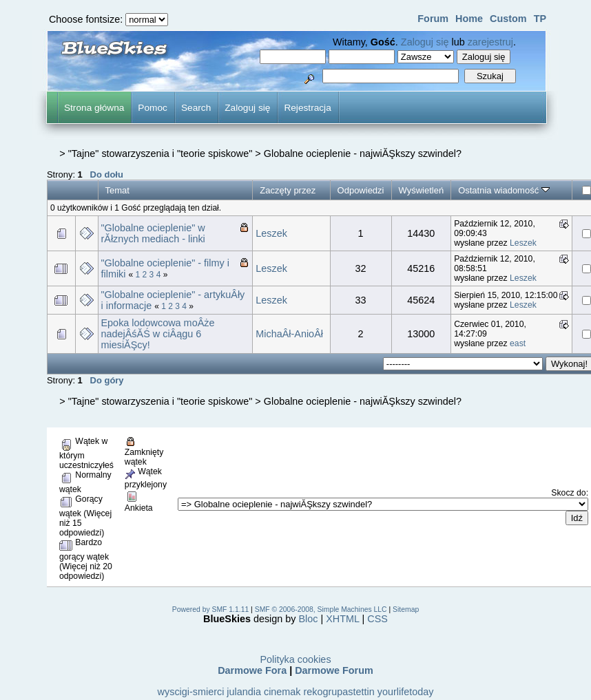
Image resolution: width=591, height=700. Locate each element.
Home (469, 19)
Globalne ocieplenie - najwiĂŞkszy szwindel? (363, 153)
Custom (508, 19)
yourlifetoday (406, 692)
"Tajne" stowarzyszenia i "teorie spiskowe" (160, 153)
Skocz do (568, 493)
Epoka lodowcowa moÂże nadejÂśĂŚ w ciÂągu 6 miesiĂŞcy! (158, 334)
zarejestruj (490, 42)
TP (540, 19)
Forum (433, 19)
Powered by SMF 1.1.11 (210, 609)
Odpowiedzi (361, 190)
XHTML (342, 619)
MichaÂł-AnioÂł (289, 334)
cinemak (282, 692)
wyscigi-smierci (191, 692)
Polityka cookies (295, 659)
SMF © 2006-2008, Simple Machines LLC (321, 609)
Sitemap (406, 609)
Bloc (309, 619)
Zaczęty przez (288, 190)
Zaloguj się (425, 42)
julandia (244, 692)
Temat (117, 190)
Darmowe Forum (334, 670)
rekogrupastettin (339, 692)
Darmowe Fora (252, 670)
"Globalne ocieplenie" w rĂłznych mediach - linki (153, 233)
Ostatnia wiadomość (504, 190)
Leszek (271, 233)
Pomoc (153, 108)
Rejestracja (307, 108)
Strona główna (94, 108)
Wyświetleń (422, 190)
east (518, 343)
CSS (377, 619)
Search (196, 108)
